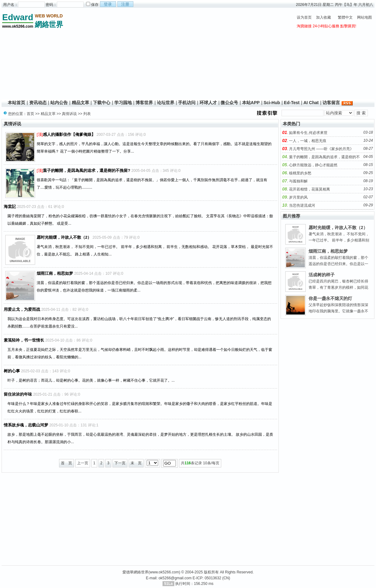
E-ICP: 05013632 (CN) (211, 578)
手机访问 (187, 103)
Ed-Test (292, 103)
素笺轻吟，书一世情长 (24, 340)
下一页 (120, 463)
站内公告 (59, 103)
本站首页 (16, 103)
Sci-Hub (272, 103)
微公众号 (229, 103)
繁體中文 (345, 17)
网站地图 (365, 17)
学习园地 (123, 103)
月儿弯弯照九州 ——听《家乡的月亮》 (321, 149)
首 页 (66, 463)
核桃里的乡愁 (300, 173)
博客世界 (144, 103)
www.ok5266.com (164, 572)
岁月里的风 (298, 197)
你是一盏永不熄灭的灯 (330, 298)
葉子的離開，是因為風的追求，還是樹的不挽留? (87, 170)
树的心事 (12, 371)
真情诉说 (69, 114)
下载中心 (102, 103)
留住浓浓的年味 (18, 394)
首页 (30, 114)
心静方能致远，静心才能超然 (313, 165)
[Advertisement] (179, 55)
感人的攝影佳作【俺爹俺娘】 (69, 134)
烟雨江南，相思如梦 (55, 273)
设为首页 (304, 17)
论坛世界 (166, 103)
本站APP (251, 103)
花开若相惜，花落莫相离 (310, 189)
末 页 (136, 463)
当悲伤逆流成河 (302, 205)
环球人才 (208, 103)
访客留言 (331, 103)
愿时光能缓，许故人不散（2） (64, 237)
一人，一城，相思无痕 (308, 141)
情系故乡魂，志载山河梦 (26, 425)
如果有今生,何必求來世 (308, 133)
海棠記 (10, 207)
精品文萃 (80, 103)
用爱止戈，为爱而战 (22, 309)
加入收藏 (323, 17)
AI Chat (311, 103)
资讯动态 (38, 103)
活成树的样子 (322, 275)
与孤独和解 (298, 181)
